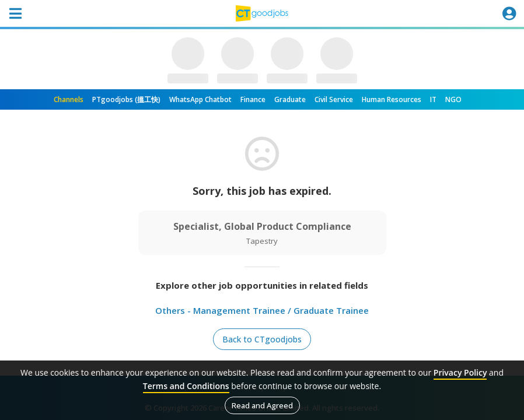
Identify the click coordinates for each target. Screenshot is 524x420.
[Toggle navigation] (15, 13)
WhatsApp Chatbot (200, 99)
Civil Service (334, 99)
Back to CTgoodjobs (262, 339)
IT (433, 99)
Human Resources (392, 99)
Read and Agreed (262, 405)
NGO (453, 99)
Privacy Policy (460, 372)
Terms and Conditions (186, 386)
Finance (253, 99)
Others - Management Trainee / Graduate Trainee (262, 310)
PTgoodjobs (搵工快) (126, 99)
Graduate (290, 99)
